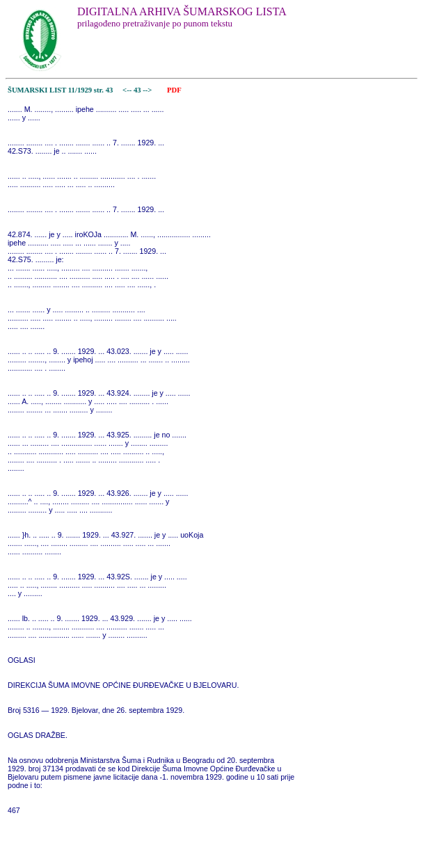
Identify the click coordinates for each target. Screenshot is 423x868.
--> (148, 90)
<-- (127, 90)
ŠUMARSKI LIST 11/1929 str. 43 (60, 90)
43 (138, 90)
